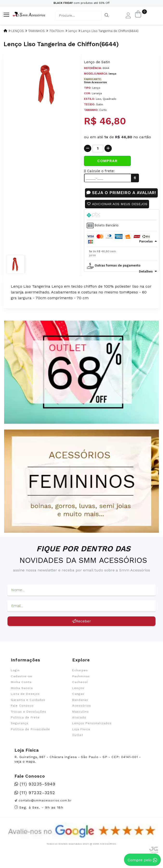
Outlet (78, 742)
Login (15, 677)
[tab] (122, 221)
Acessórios (82, 712)
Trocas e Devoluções (29, 718)
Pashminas (81, 683)
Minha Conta (21, 689)
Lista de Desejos (25, 701)
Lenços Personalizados (92, 730)
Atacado (79, 724)
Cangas (78, 701)
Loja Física (81, 736)
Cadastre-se (22, 683)
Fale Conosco (22, 712)
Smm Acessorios (95, 82)
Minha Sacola (22, 695)
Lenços (78, 695)
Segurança (20, 730)
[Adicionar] (108, 148)
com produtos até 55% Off (81, 3)
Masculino (81, 718)
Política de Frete (25, 724)
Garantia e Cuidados (28, 706)
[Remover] (88, 148)
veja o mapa (25, 768)
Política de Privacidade (30, 736)
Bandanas (80, 706)
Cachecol (80, 689)
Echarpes (80, 677)
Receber (81, 628)
